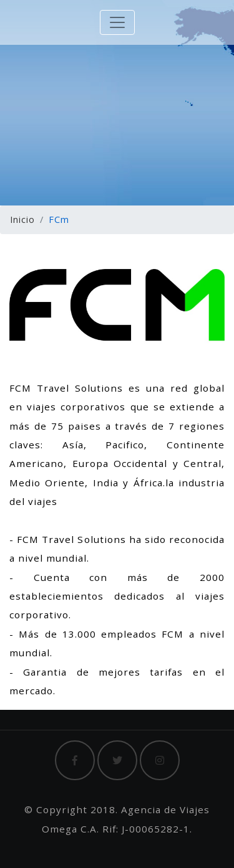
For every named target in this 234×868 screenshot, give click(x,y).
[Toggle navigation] (117, 22)
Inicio (22, 219)
